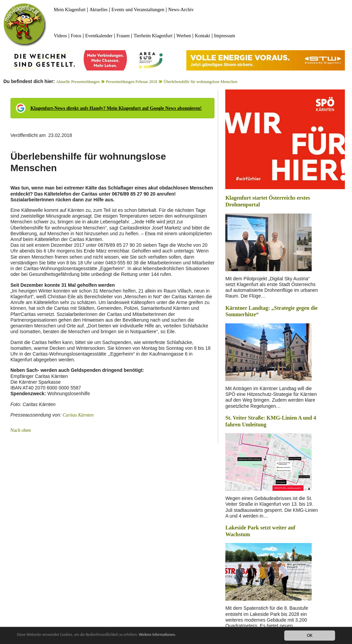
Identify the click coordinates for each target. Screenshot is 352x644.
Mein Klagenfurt (70, 10)
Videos (60, 36)
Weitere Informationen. (184, 635)
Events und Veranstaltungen (138, 10)
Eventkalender (99, 36)
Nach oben (21, 430)
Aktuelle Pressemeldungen (78, 82)
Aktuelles (99, 10)
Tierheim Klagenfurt (153, 36)
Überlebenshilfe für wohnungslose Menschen (201, 82)
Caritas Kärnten (78, 415)
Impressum (225, 36)
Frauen (123, 36)
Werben (184, 36)
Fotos (76, 36)
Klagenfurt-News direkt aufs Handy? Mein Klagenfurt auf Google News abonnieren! (116, 108)
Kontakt (202, 36)
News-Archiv (181, 10)
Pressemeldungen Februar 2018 (132, 82)
